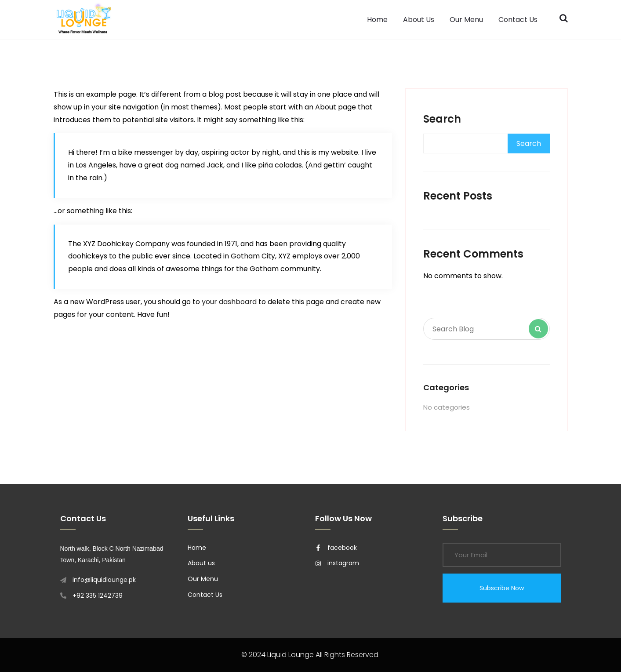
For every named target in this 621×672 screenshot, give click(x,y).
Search (442, 119)
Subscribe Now (502, 588)
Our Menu (466, 20)
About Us (419, 20)
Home (377, 20)
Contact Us (518, 20)
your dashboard (229, 302)
